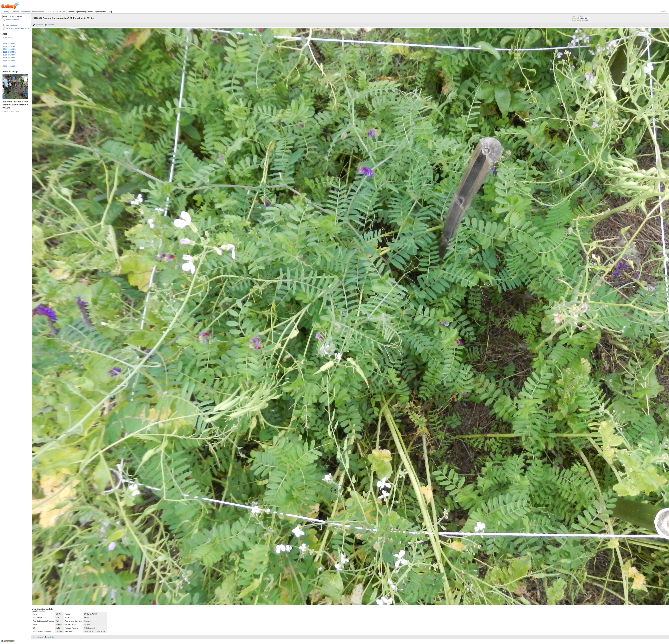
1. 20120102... (8, 38)
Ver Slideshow (12, 25)
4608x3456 (586, 20)
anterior (51, 25)
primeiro (40, 25)
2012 (54, 12)
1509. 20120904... (10, 44)
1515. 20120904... (10, 61)
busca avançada (13, 20)
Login (664, 12)
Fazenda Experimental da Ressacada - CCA (31, 12)
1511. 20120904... (10, 49)
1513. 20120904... (10, 55)
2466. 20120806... (10, 66)
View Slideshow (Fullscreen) (17, 28)
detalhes (42, 611)
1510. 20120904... (10, 46)
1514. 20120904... (10, 58)
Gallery (6, 12)
